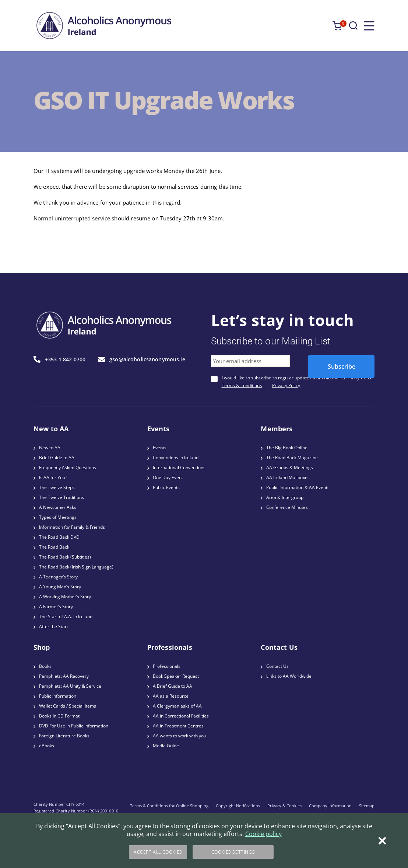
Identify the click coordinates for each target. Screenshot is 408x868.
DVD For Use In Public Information (74, 726)
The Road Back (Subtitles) (65, 557)
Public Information (58, 696)
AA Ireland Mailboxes (288, 477)
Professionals (167, 666)
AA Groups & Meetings (290, 467)
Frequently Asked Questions (68, 467)
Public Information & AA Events (298, 487)
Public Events (166, 487)
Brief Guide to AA (57, 458)
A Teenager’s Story (58, 577)
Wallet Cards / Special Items (68, 706)
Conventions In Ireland (176, 458)
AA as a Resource (171, 696)
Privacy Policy (286, 385)
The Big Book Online (287, 448)
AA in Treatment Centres (178, 726)
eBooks (47, 746)
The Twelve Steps (57, 487)
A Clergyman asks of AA (177, 706)
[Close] (382, 841)
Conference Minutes (287, 507)
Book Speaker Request (176, 676)
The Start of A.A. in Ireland (66, 617)
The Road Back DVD (59, 537)
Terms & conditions (242, 385)
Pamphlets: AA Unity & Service (70, 686)
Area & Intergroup (285, 497)
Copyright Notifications (238, 806)
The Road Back (54, 547)
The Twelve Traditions (61, 497)
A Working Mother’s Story (65, 597)
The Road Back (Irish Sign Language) (76, 567)
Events (160, 448)
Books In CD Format (59, 716)
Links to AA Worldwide (289, 676)
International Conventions (179, 467)
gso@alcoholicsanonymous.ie (142, 359)
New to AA (50, 448)
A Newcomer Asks (58, 507)
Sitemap (367, 806)
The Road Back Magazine (292, 458)
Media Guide (166, 746)
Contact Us (277, 666)
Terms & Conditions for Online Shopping (169, 806)
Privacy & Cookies (284, 806)
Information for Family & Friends (72, 527)
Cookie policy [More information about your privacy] (263, 834)
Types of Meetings (58, 517)
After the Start (54, 626)
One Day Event (168, 477)
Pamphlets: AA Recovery (64, 676)
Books (45, 666)
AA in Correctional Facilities (181, 716)
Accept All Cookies (158, 852)
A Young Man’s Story (60, 587)
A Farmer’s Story (56, 607)
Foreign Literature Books (64, 736)
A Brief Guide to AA (173, 686)
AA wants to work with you (180, 736)
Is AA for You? (53, 477)
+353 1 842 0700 (59, 359)
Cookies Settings (233, 852)
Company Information (330, 806)
